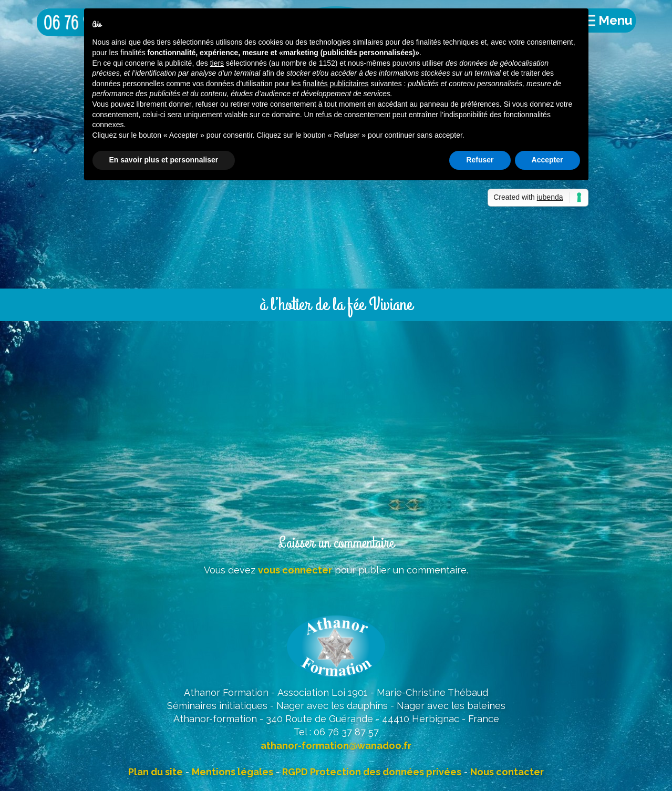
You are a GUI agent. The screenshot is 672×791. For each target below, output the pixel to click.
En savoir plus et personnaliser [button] (164, 160)
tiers (217, 63)
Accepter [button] (547, 160)
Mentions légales (232, 772)
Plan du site (156, 772)
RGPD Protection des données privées (372, 772)
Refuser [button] (480, 160)
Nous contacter (507, 772)
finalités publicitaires (335, 84)
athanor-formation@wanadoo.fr (336, 746)
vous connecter (295, 570)
